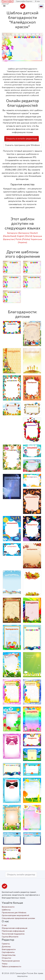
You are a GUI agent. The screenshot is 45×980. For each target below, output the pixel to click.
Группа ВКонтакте (10, 937)
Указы (5, 964)
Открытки (6, 958)
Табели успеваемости (11, 967)
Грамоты (6, 944)
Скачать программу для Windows (22, 145)
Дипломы (6, 947)
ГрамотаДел (8, 1)
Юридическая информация (15, 928)
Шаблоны (6, 910)
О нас (4, 925)
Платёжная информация (13, 931)
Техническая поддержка (13, 934)
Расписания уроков (11, 961)
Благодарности (9, 949)
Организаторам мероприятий (15, 915)
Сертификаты (8, 952)
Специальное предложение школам (18, 918)
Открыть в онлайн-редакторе (22, 139)
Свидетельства (9, 955)
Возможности (8, 907)
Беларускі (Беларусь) (18, 233)
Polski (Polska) (23, 239)
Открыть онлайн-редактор (21, 875)
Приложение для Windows (14, 913)
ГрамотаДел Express (24, 1)
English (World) (25, 236)
